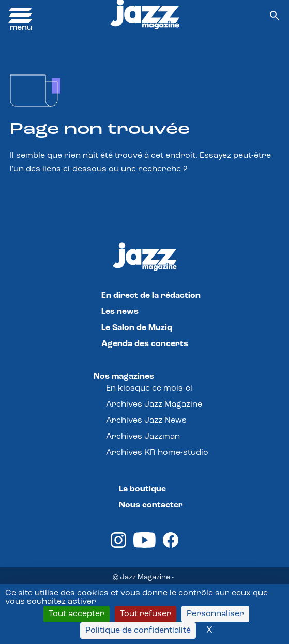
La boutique (142, 489)
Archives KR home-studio (157, 453)
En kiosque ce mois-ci (149, 388)
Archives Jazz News (146, 421)
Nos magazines (124, 377)
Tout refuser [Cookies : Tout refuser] (146, 614)
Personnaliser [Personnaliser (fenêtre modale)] (215, 614)
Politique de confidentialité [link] (138, 631)
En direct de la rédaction (151, 296)
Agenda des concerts (145, 344)
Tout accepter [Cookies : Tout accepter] (77, 614)
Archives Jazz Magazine (154, 405)
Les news (120, 312)
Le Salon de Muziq (137, 328)
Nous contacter (151, 505)
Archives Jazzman (143, 437)
